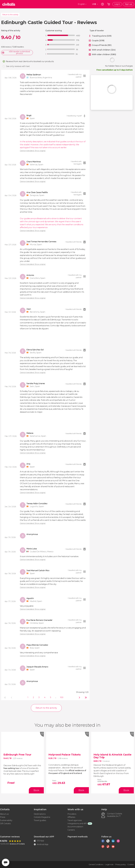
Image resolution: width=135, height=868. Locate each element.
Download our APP (44, 837)
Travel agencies (75, 820)
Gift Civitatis (5, 824)
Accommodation (75, 827)
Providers (72, 814)
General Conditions (96, 865)
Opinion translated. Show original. (33, 151)
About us (4, 814)
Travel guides (40, 820)
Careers (71, 830)
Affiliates (71, 817)
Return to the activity (10, 15)
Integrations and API (77, 824)
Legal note (109, 865)
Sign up (128, 4)
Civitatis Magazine (42, 817)
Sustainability (6, 820)
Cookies (131, 865)
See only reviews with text (18, 66)
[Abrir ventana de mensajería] (6, 862)
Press (2, 817)
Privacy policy (120, 865)
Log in (117, 4)
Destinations (40, 814)
